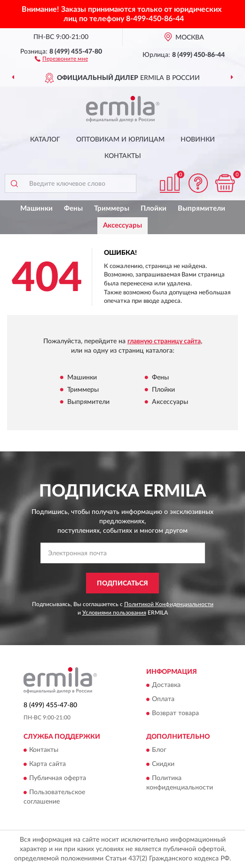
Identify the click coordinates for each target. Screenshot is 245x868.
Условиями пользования (114, 613)
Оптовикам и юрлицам (120, 140)
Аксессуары (122, 225)
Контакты (123, 156)
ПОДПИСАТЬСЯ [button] (122, 584)
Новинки (198, 140)
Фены (73, 209)
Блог (159, 750)
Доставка (166, 685)
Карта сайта (47, 765)
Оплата (163, 699)
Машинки (36, 209)
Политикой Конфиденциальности (169, 604)
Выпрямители (202, 209)
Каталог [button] (45, 140)
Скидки (163, 765)
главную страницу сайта (164, 341)
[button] (61, 58)
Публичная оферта (58, 779)
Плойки (154, 209)
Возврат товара (175, 713)
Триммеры (112, 209)
